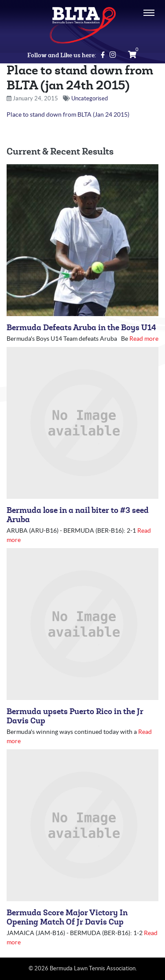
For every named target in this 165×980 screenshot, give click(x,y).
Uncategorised (90, 98)
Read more (144, 339)
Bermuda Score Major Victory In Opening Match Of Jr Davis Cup (67, 917)
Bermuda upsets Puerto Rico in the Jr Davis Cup (75, 716)
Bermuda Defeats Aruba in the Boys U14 (81, 328)
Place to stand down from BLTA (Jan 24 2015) (68, 114)
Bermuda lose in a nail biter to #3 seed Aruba (78, 515)
